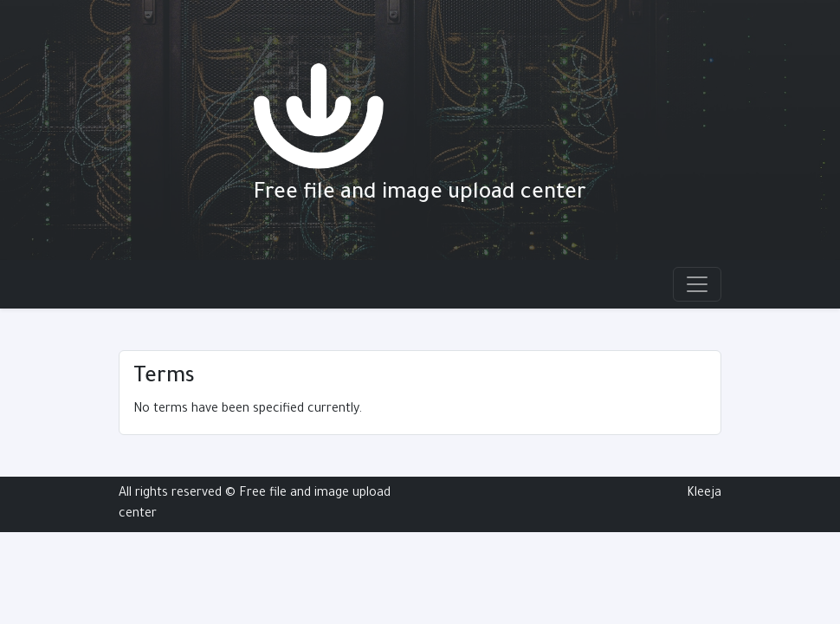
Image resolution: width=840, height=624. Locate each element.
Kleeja (704, 494)
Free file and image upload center (420, 195)
